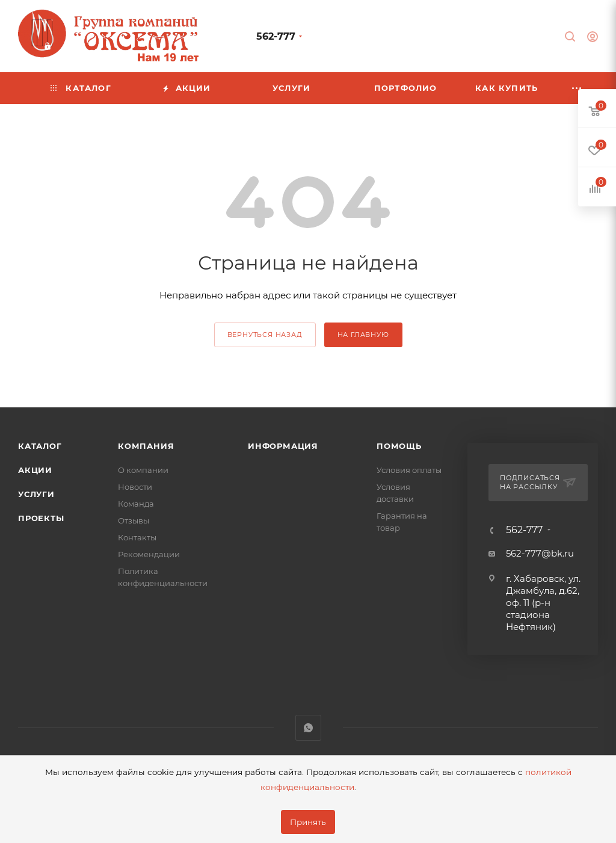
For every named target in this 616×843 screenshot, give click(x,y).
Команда (136, 504)
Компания (146, 446)
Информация (283, 446)
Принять (308, 822)
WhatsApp (308, 728)
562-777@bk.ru (540, 553)
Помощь (399, 446)
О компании (143, 470)
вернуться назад (265, 335)
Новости (135, 487)
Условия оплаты (409, 470)
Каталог (40, 446)
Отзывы (134, 520)
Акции (35, 470)
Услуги (36, 494)
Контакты (137, 537)
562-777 (276, 36)
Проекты (41, 518)
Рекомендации (149, 554)
